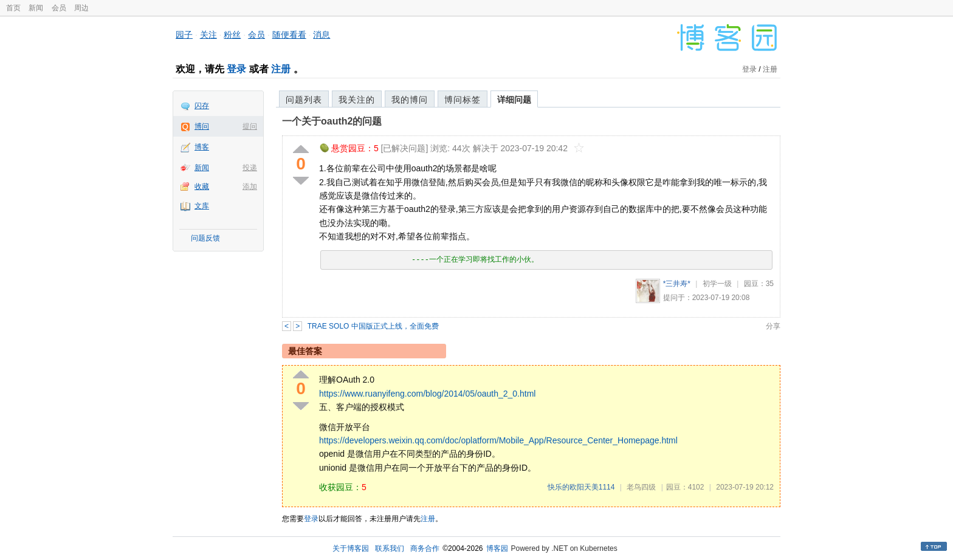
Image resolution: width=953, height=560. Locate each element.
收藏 (202, 186)
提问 (250, 126)
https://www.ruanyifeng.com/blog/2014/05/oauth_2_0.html (427, 394)
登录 (236, 69)
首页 (13, 8)
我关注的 (357, 100)
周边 (81, 8)
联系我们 (390, 548)
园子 (184, 35)
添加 (250, 186)
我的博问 (410, 100)
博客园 (497, 548)
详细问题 (514, 100)
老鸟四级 (641, 487)
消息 (322, 35)
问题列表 (304, 100)
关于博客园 (351, 548)
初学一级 (717, 284)
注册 (281, 69)
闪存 (202, 106)
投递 (250, 168)
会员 (59, 8)
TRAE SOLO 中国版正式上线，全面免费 (373, 326)
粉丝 (232, 35)
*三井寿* (677, 284)
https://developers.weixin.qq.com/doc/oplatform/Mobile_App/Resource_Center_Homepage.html (498, 440)
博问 (202, 126)
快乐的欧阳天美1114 (581, 487)
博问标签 (463, 100)
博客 (202, 147)
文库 (202, 206)
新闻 (36, 8)
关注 (208, 35)
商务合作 (425, 548)
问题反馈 (205, 238)
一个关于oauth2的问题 (332, 121)
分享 (773, 326)
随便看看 (289, 35)
